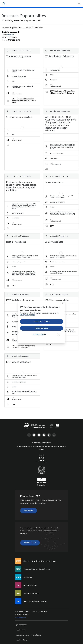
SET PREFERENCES (39, 335)
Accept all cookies (41, 322)
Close (63, 304)
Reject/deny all (41, 329)
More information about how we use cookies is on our (40, 314)
